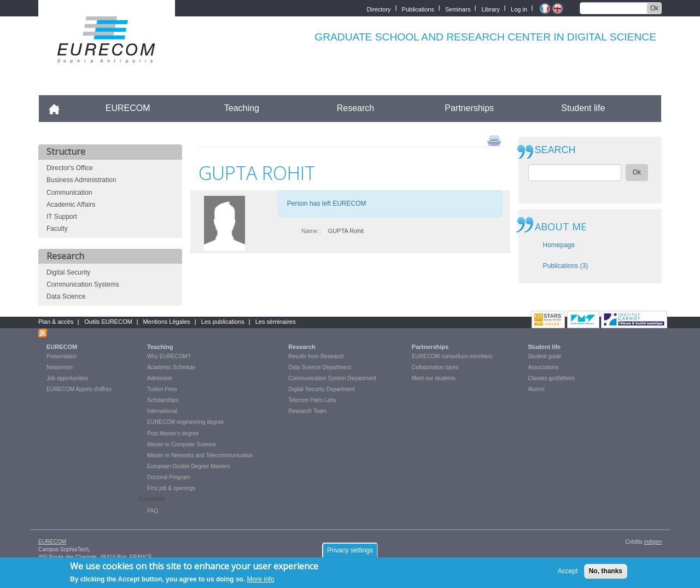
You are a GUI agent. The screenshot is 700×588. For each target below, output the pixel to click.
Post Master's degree (173, 433)
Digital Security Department (322, 389)
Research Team (307, 411)
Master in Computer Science (182, 444)
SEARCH (555, 150)
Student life (583, 108)
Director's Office (70, 168)
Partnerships (469, 108)
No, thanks (606, 574)
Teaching (242, 108)
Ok (654, 8)
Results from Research (316, 356)
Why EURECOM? (169, 356)
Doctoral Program (168, 477)
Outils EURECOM (108, 322)
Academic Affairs (71, 205)
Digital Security (68, 272)
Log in (519, 8)
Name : (311, 231)
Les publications (223, 322)
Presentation (62, 356)
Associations (543, 367)
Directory (379, 8)
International (162, 411)
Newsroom (60, 367)
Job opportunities (67, 378)
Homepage (559, 245)
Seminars (458, 8)
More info (261, 583)
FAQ (153, 511)
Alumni (536, 389)
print (494, 140)
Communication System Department (332, 378)
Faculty (57, 229)
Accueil (59, 108)
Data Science (66, 296)
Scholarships (163, 400)
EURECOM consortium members (452, 356)
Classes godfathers (551, 378)
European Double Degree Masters (189, 466)
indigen (653, 542)
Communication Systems (83, 284)
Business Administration (81, 180)
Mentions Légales (167, 322)
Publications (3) (566, 266)
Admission (160, 378)
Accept (568, 574)
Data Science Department (320, 367)
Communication (69, 193)
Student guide (545, 356)
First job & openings (171, 488)
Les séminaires (276, 322)
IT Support (62, 217)
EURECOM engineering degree (185, 422)
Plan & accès (56, 322)
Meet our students (434, 378)
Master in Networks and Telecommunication (200, 455)
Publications (418, 8)
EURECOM (128, 108)
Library (491, 8)
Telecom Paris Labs (312, 400)
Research (355, 108)
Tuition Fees (162, 389)
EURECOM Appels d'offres (79, 389)
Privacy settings (350, 553)
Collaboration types (435, 367)
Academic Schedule (171, 367)
